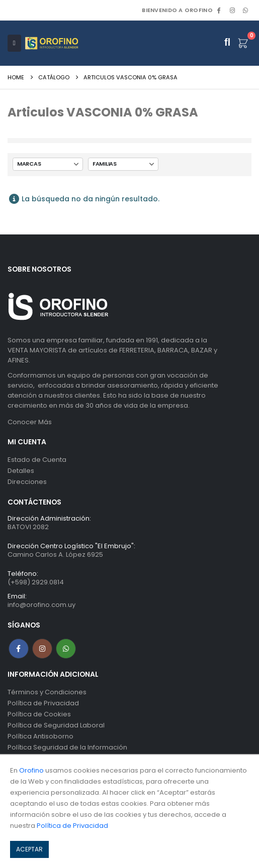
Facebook (19, 649)
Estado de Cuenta (37, 460)
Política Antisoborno (40, 736)
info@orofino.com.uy (41, 605)
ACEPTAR (29, 849)
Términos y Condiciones (47, 692)
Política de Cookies (39, 714)
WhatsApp (245, 10)
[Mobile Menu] (14, 43)
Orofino (31, 770)
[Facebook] (219, 10)
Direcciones (27, 482)
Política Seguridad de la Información (67, 747)
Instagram (42, 649)
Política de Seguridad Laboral (56, 725)
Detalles (21, 471)
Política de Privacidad (43, 703)
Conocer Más (30, 422)
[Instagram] (232, 10)
